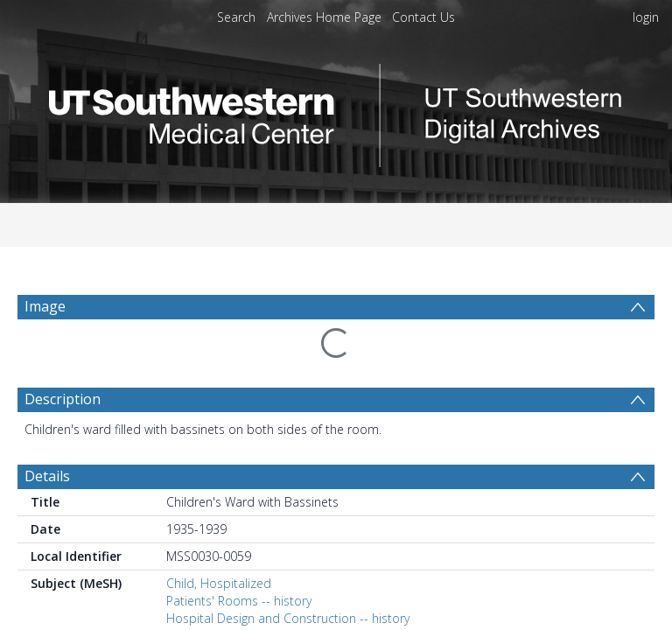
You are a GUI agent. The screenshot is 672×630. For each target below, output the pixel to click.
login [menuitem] (646, 17)
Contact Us (423, 17)
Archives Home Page (324, 17)
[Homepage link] (336, 111)
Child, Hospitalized (219, 541)
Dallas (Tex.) (199, 621)
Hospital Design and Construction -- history (288, 576)
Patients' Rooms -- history (239, 559)
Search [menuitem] (236, 17)
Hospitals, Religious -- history (247, 594)
